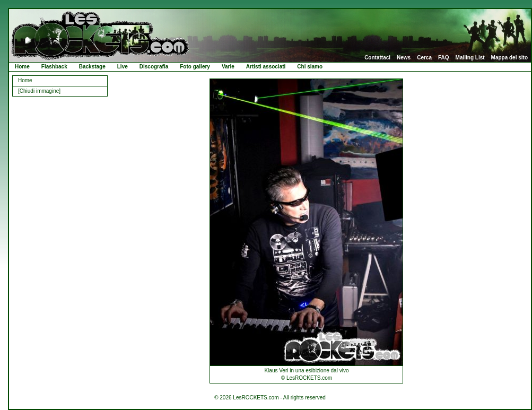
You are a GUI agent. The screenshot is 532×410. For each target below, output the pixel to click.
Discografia (154, 67)
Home (22, 67)
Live (123, 67)
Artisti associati (266, 67)
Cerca (424, 58)
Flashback (54, 67)
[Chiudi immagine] (39, 91)
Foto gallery (195, 67)
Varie (228, 67)
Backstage (92, 67)
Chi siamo (310, 67)
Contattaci (377, 58)
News (404, 58)
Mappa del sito (509, 58)
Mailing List (470, 58)
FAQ (444, 58)
